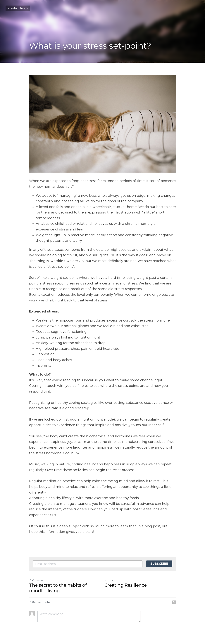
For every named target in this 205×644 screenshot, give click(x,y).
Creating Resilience (126, 585)
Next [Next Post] (109, 580)
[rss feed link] (174, 602)
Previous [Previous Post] (36, 580)
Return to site (18, 8)
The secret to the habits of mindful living (58, 588)
